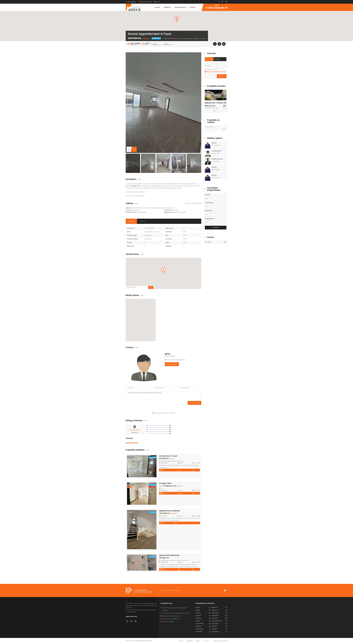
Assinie (203, 613)
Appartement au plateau (170, 511)
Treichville (203, 632)
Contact (207, 641)
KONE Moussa (217, 159)
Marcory (203, 626)
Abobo (203, 608)
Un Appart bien (165, 483)
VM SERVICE (216, 151)
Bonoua (203, 618)
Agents (198, 641)
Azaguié (203, 616)
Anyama (219, 610)
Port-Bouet (203, 629)
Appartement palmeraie (169, 555)
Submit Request (194, 403)
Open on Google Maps (193, 203)
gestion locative (150, 610)
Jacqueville (203, 624)
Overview (131, 221)
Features (143, 221)
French (157, 2)
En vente (217, 59)
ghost (168, 354)
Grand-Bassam (219, 621)
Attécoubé (219, 613)
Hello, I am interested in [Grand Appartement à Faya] (163, 395)
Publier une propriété (145, 2)
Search (222, 76)
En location (209, 59)
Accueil (181, 641)
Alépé (203, 610)
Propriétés (190, 641)
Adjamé (219, 608)
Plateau (219, 626)
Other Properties (172, 364)
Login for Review (132, 443)
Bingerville (219, 616)
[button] (176, 19)
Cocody (219, 618)
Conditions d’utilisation (220, 641)
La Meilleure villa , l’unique (215, 103)
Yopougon (219, 632)
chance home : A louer (168, 456)
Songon (219, 629)
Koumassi (219, 624)
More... (224, 129)
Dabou (203, 621)
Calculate (216, 228)
